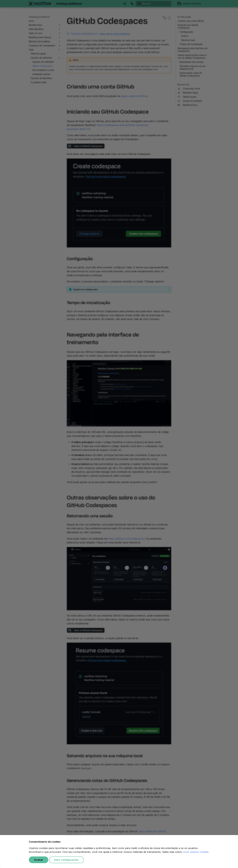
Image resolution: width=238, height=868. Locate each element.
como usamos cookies (195, 852)
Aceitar (39, 860)
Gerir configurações (66, 860)
